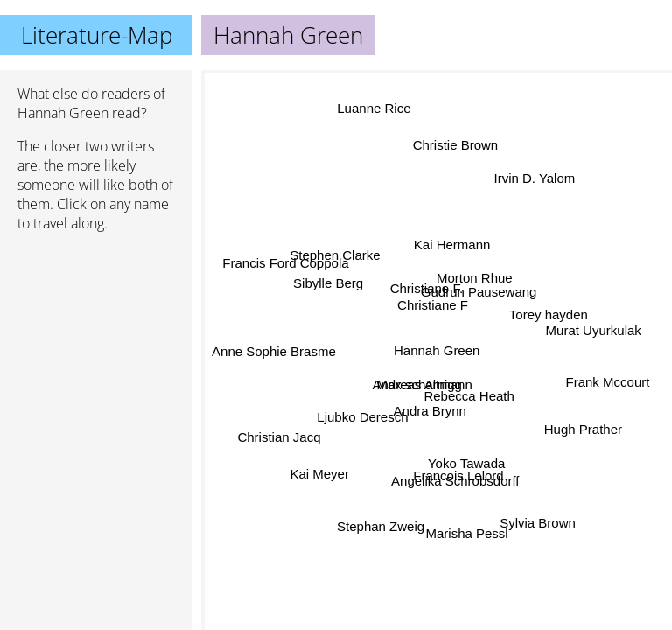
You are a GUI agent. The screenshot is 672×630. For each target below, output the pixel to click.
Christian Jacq (280, 438)
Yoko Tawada (466, 463)
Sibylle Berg (328, 283)
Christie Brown (458, 147)
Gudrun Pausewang (478, 290)
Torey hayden (549, 315)
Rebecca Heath (469, 396)
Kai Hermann (451, 245)
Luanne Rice (374, 109)
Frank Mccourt (607, 385)
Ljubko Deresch (362, 417)
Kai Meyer (320, 475)
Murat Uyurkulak (594, 329)
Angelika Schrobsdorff (456, 480)
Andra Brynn (429, 411)
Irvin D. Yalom (534, 176)
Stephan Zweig (381, 526)
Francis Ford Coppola (286, 262)
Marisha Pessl (466, 532)
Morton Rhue (475, 278)
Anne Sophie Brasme (274, 352)
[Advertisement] (96, 339)
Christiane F (433, 305)
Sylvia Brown (537, 524)
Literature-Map (97, 35)
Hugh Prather (584, 427)
